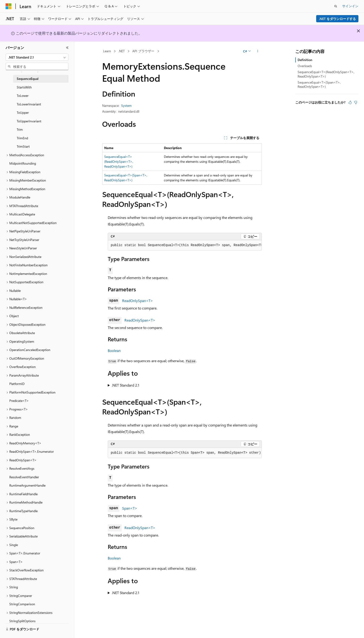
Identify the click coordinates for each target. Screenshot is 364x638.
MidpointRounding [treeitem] (23, 163)
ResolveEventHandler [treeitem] (24, 477)
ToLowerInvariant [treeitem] (29, 104)
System (126, 106)
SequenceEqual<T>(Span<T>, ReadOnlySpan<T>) (319, 84)
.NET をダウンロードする (337, 19)
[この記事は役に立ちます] (350, 102)
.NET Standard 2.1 (125, 385)
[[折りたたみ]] (67, 48)
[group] (185, 245)
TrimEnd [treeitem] (22, 138)
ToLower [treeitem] (23, 96)
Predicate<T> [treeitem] (19, 401)
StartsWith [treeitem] (24, 87)
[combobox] (37, 57)
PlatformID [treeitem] (17, 384)
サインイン (350, 6)
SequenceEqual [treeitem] (28, 79)
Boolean (114, 350)
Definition (305, 60)
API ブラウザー (143, 51)
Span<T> (130, 508)
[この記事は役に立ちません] (356, 102)
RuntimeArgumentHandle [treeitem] (27, 485)
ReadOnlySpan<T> (138, 301)
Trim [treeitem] (20, 129)
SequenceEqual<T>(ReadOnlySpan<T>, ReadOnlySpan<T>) (119, 161)
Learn (107, 51)
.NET (122, 51)
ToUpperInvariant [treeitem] (29, 121)
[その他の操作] (258, 51)
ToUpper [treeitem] (23, 112)
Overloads (305, 66)
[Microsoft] (9, 6)
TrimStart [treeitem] (23, 146)
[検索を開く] (336, 6)
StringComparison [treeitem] (22, 604)
